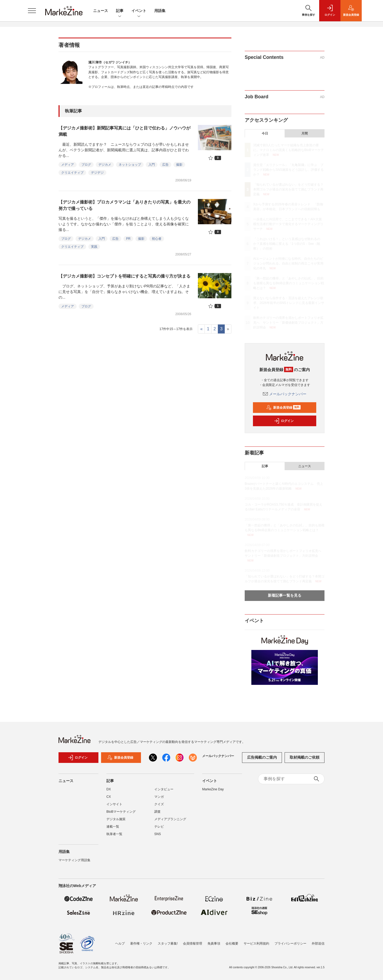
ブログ (86, 165)
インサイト (114, 804)
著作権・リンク (141, 944)
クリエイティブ (72, 173)
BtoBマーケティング (121, 812)
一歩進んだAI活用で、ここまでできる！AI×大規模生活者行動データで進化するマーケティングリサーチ (288, 224)
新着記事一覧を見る (285, 595)
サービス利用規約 (256, 944)
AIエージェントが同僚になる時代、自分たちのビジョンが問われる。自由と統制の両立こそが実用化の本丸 (288, 263)
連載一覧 (113, 827)
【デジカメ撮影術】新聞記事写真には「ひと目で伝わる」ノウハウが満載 (124, 131)
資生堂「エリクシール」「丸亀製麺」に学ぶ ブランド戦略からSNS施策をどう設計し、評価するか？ (288, 170)
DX (109, 789)
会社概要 (232, 944)
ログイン (284, 421)
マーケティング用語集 (74, 860)
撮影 (179, 165)
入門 (152, 165)
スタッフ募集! (168, 944)
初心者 (157, 239)
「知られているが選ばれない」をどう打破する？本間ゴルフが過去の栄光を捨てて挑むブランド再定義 (288, 189)
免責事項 (214, 944)
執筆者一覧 (114, 834)
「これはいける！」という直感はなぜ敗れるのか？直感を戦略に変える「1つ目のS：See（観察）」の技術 (287, 244)
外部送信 (318, 944)
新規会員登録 (283, 408)
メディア (68, 165)
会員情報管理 (193, 944)
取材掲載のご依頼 (305, 757)
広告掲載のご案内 (262, 757)
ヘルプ (120, 944)
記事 (120, 11)
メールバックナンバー (285, 394)
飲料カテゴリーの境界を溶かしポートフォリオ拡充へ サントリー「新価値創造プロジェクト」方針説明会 (288, 323)
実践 (94, 247)
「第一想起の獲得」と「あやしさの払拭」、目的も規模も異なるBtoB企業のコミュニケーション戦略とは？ (289, 283)
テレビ (159, 827)
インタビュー (164, 789)
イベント (139, 11)
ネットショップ (130, 165)
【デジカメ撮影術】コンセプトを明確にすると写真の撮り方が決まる (124, 276)
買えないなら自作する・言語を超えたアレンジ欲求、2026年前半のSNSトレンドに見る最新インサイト (289, 303)
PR (128, 239)
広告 (165, 165)
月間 (305, 133)
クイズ (159, 804)
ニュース (101, 11)
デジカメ (105, 165)
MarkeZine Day (213, 789)
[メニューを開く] (32, 11)
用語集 (160, 11)
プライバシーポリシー (290, 944)
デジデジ (97, 173)
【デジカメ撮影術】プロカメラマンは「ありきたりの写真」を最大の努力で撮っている (124, 205)
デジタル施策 (116, 819)
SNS (158, 834)
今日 (265, 133)
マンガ (159, 797)
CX (109, 797)
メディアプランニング (170, 819)
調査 (157, 812)
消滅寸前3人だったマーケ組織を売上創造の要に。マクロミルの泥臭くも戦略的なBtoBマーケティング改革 (289, 150)
